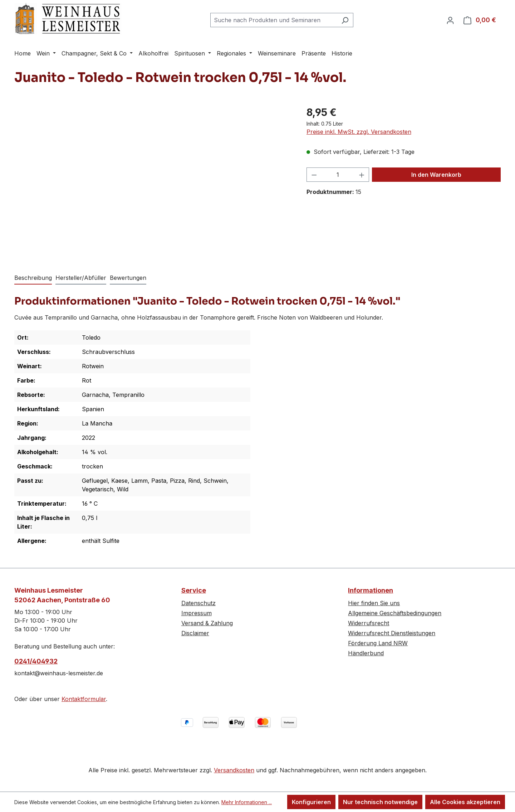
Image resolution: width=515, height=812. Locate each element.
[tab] (33, 278)
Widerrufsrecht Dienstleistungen (392, 633)
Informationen (371, 590)
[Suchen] (345, 20)
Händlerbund (366, 653)
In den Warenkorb (436, 175)
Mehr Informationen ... (247, 802)
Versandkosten (234, 770)
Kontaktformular (84, 699)
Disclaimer (195, 633)
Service (194, 590)
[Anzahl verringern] (314, 175)
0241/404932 (36, 661)
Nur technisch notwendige (380, 802)
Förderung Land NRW (378, 643)
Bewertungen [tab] (128, 278)
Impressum (197, 613)
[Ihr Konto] (450, 20)
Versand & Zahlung (207, 623)
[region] (153, 182)
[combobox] (274, 20)
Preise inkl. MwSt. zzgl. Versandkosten (359, 132)
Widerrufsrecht (369, 623)
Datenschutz (198, 603)
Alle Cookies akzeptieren (465, 802)
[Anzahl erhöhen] (362, 175)
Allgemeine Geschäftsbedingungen (395, 613)
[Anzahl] (338, 175)
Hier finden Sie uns (374, 603)
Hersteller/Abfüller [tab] (81, 278)
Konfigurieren (311, 802)
